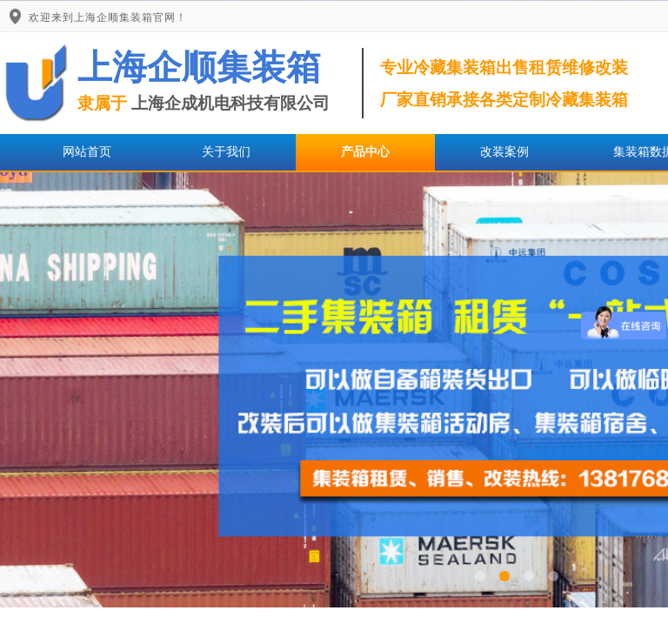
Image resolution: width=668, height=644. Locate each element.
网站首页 (87, 152)
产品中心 (365, 152)
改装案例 (504, 152)
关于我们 (226, 152)
